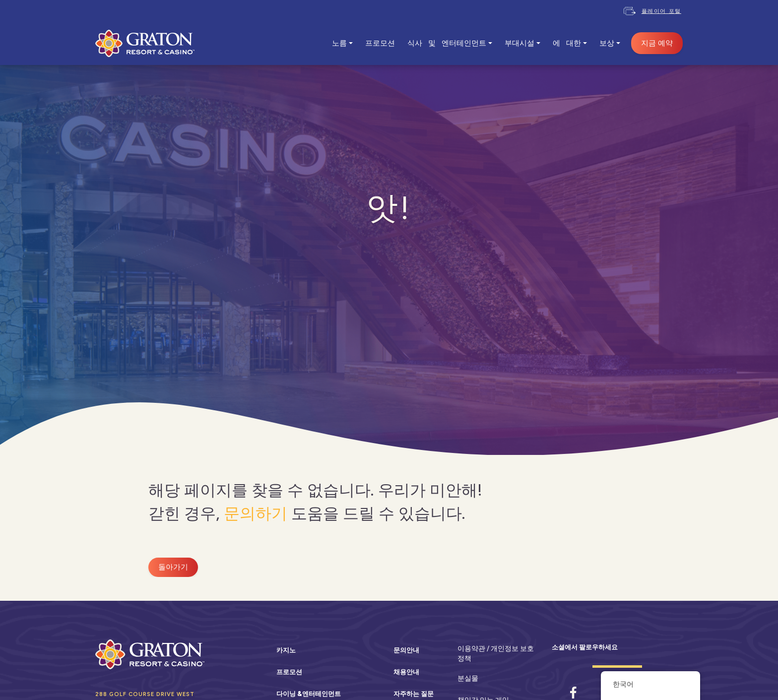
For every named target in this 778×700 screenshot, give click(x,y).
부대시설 (519, 43)
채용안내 (406, 672)
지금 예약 (657, 43)
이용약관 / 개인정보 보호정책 (496, 653)
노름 (339, 43)
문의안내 (406, 650)
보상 (607, 43)
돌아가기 (173, 567)
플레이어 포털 (661, 11)
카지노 (286, 650)
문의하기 (256, 513)
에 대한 (567, 43)
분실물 (468, 678)
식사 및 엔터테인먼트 (447, 43)
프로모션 (380, 43)
